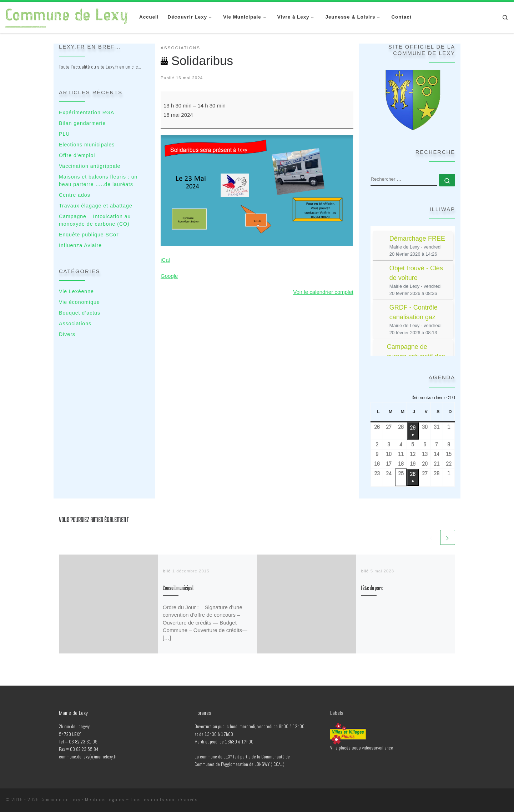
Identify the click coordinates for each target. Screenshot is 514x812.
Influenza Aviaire (80, 245)
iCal (165, 260)
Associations (75, 324)
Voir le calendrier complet (323, 292)
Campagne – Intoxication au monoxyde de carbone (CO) (95, 220)
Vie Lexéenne (76, 291)
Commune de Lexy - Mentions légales (82, 800)
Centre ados (75, 195)
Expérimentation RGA (87, 112)
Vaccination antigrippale (90, 166)
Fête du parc (372, 588)
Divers (67, 334)
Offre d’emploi (77, 155)
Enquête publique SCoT (89, 235)
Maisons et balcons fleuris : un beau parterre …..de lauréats (98, 181)
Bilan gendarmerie (82, 123)
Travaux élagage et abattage (96, 206)
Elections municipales (87, 145)
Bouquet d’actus (80, 313)
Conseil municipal (178, 588)
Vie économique (79, 302)
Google (169, 276)
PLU (64, 134)
